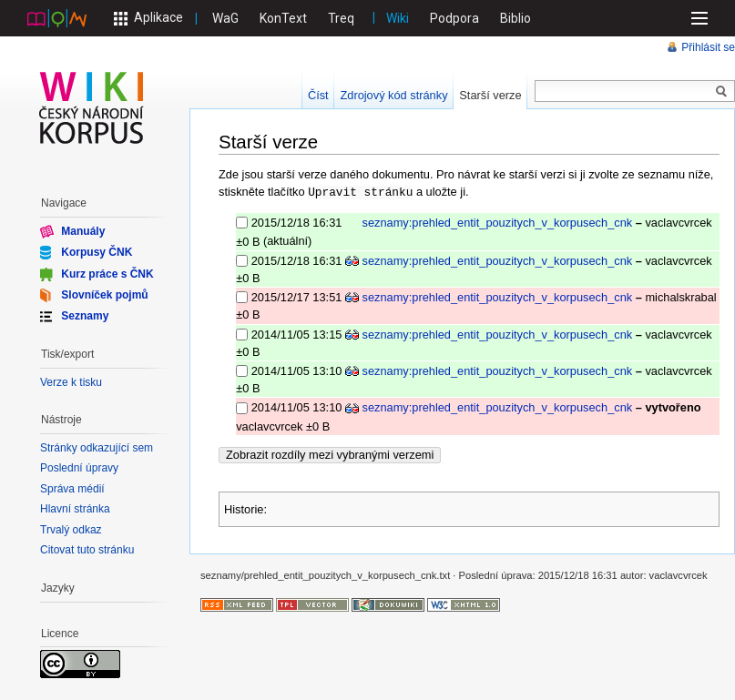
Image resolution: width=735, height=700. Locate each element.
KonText (283, 18)
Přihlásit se (708, 47)
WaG (225, 18)
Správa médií (72, 489)
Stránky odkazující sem (97, 448)
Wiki (398, 18)
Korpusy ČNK (97, 252)
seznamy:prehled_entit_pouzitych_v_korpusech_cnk (498, 222)
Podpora (454, 18)
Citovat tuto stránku (87, 550)
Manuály (83, 231)
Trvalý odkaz (71, 530)
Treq (341, 18)
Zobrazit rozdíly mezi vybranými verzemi (330, 454)
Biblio (516, 18)
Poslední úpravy (79, 468)
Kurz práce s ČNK (107, 273)
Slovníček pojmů (104, 295)
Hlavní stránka (75, 509)
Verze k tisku (71, 382)
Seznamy (85, 316)
